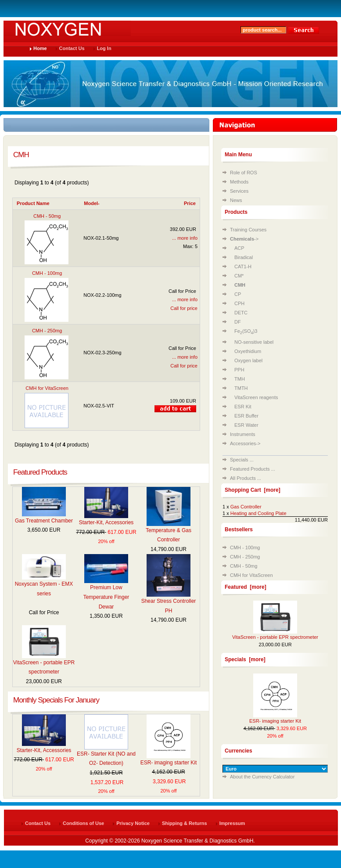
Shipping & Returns (185, 823)
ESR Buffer (246, 416)
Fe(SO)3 (246, 331)
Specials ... (242, 460)
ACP (239, 248)
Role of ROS (244, 173)
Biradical (244, 257)
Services (239, 191)
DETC (241, 313)
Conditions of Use (83, 823)
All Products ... (246, 478)
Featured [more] (246, 587)
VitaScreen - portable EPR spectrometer (275, 637)
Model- (92, 203)
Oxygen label (248, 360)
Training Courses (248, 230)
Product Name (33, 203)
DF (238, 322)
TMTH (241, 388)
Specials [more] (245, 659)
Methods (239, 182)
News (236, 200)
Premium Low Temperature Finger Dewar (106, 597)
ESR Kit (243, 407)
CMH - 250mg (245, 557)
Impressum (232, 823)
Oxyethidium (248, 351)
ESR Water (246, 425)
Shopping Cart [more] (253, 490)
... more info (185, 238)
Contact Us (72, 48)
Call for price (184, 308)
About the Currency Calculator (262, 777)
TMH (240, 379)
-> (244, 239)
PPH (239, 370)
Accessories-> (245, 443)
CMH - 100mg (245, 547)
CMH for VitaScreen (251, 575)
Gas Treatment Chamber (44, 521)
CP (238, 294)
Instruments (242, 434)
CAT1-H (243, 267)
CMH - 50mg (244, 566)
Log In (104, 48)
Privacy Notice (133, 823)
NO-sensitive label (254, 342)
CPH (239, 303)
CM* (239, 276)
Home (40, 48)
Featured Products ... (253, 469)
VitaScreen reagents (256, 397)
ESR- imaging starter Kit (169, 763)
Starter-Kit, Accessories (106, 522)
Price (190, 203)
